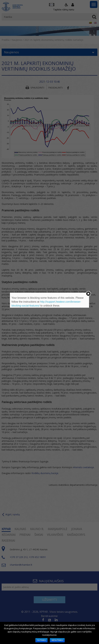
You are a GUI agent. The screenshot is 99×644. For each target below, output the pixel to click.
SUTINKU (41, 640)
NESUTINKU (57, 640)
